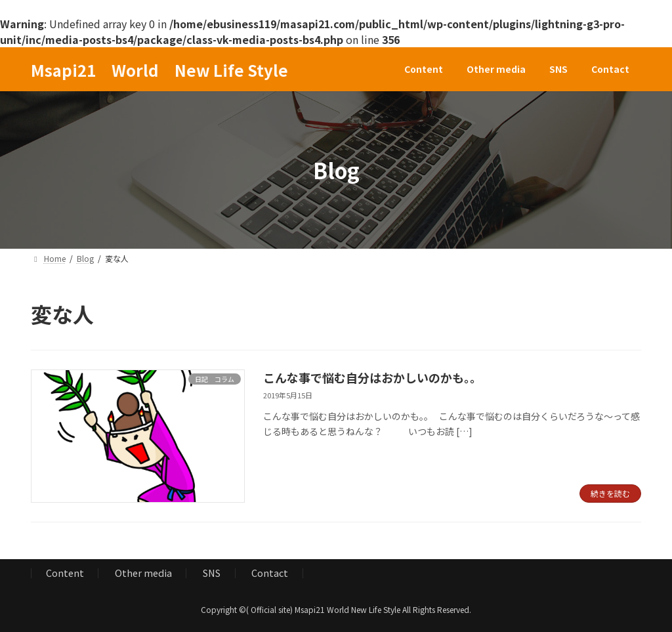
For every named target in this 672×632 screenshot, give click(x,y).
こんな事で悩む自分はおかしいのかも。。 (372, 377)
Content (65, 573)
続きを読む (610, 493)
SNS (212, 573)
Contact (270, 573)
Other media (143, 573)
